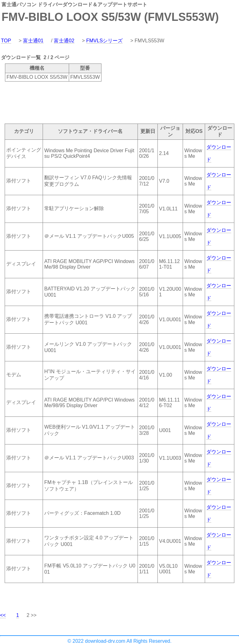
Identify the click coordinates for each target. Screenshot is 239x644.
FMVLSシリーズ (104, 41)
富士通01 (33, 41)
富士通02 (64, 41)
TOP (6, 41)
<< (3, 615)
